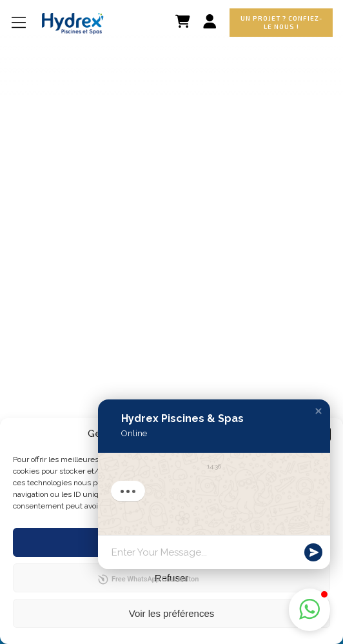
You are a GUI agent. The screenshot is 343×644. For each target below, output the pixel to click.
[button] (318, 411)
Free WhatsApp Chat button (148, 579)
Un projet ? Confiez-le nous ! (281, 22)
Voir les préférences (172, 613)
